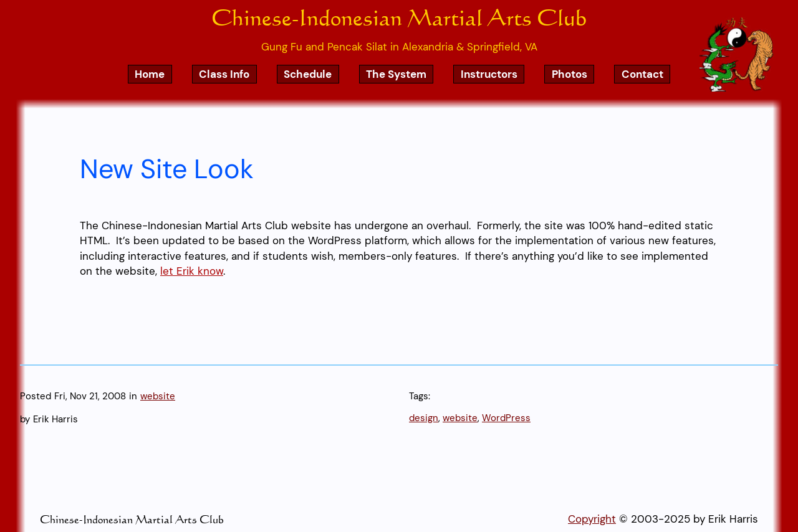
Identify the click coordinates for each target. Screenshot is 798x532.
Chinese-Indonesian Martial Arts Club (399, 17)
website (158, 396)
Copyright (592, 519)
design (424, 418)
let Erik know (192, 271)
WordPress (506, 418)
